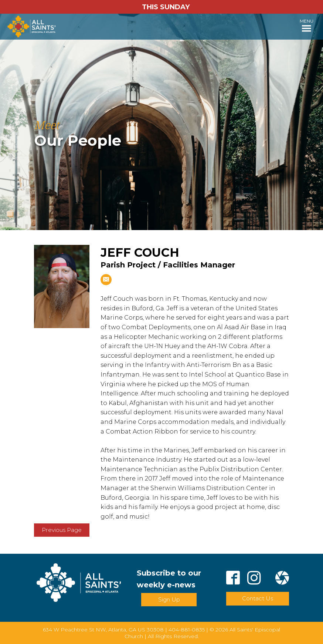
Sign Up (169, 599)
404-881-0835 (187, 630)
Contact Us (258, 598)
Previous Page (62, 530)
